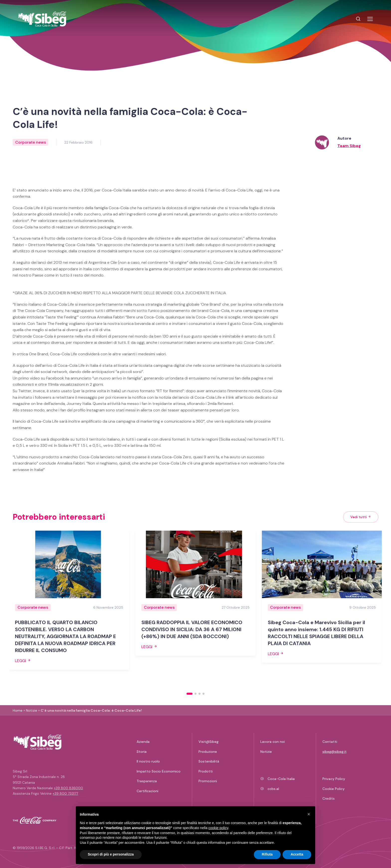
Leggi (23, 661)
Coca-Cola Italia (278, 779)
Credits (329, 798)
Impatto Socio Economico (159, 771)
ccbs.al (270, 789)
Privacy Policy (334, 779)
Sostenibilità (209, 761)
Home (18, 710)
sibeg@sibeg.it (335, 752)
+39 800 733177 (65, 793)
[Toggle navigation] (370, 19)
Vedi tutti (361, 517)
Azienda (143, 742)
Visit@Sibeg (208, 742)
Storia (142, 752)
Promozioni (208, 781)
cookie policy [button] (218, 828)
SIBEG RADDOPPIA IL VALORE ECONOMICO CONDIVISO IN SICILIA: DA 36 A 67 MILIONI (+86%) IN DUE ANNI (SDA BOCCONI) (192, 629)
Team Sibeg (349, 146)
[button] (190, 694)
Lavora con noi (273, 742)
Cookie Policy (334, 789)
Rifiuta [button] (267, 854)
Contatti (330, 742)
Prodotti (206, 771)
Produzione (208, 752)
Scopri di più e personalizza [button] (111, 854)
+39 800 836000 (68, 788)
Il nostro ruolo (148, 761)
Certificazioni (147, 791)
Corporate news (31, 142)
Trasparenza (147, 781)
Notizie (32, 710)
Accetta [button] (297, 854)
